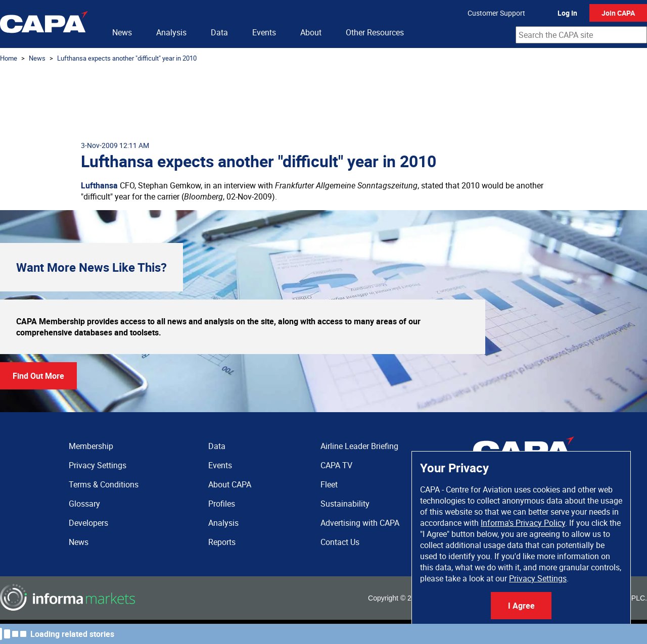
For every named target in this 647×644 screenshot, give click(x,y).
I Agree (521, 606)
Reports (222, 542)
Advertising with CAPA (360, 523)
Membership (91, 446)
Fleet (329, 484)
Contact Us (340, 542)
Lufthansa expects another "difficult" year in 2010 (127, 58)
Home (9, 58)
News (122, 32)
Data (219, 32)
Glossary (84, 504)
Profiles (222, 504)
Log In (567, 13)
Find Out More (38, 376)
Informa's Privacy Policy (523, 523)
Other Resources (375, 32)
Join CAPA (618, 13)
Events (264, 32)
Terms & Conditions (104, 484)
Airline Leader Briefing (359, 446)
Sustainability (345, 504)
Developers (88, 523)
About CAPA (230, 484)
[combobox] (581, 35)
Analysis (171, 32)
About (311, 32)
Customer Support (496, 13)
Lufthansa (99, 185)
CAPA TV (336, 465)
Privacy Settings (538, 578)
